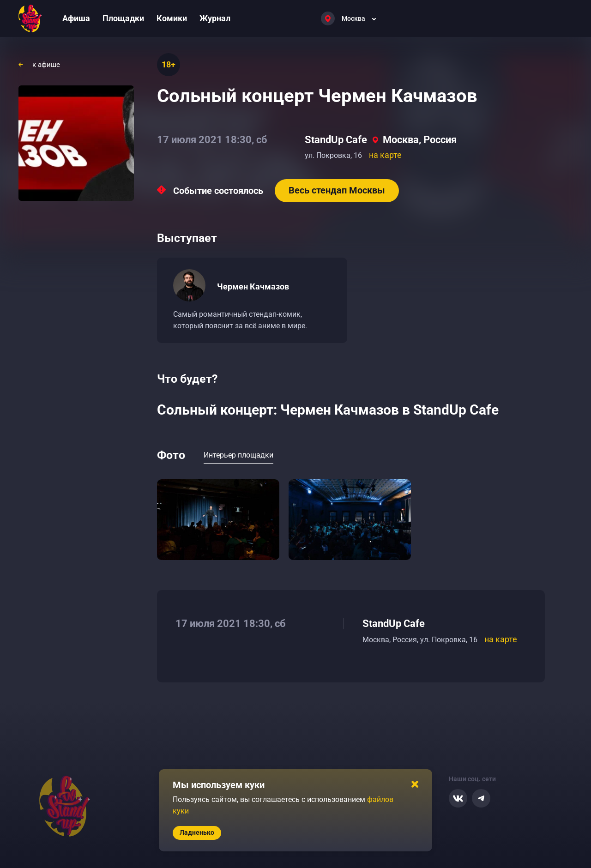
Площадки (123, 18)
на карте (385, 155)
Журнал (215, 18)
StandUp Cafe (336, 140)
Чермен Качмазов (253, 286)
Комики (172, 18)
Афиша (76, 18)
